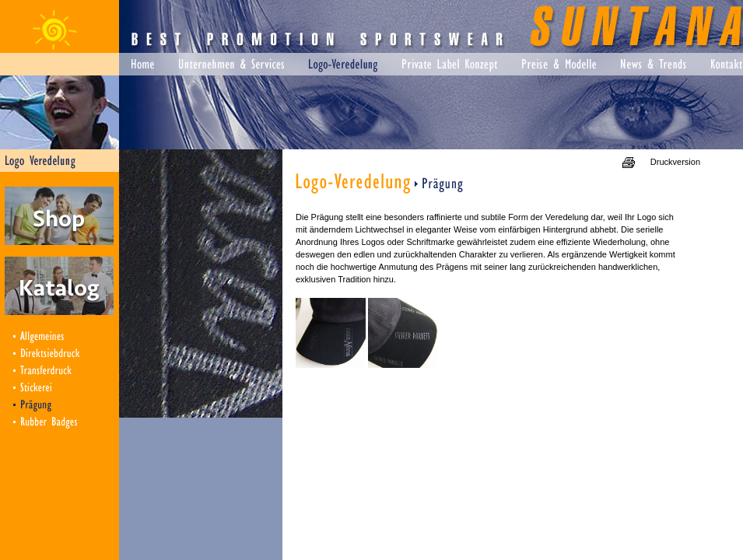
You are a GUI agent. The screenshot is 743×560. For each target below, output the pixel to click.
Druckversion (675, 162)
